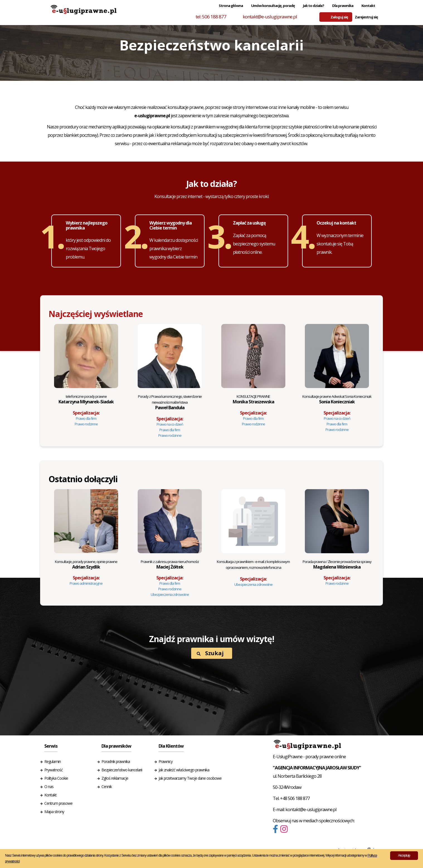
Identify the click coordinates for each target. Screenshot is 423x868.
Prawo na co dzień (170, 424)
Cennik (107, 787)
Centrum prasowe (58, 803)
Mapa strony (54, 812)
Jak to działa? (313, 6)
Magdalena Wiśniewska (337, 565)
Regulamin (53, 761)
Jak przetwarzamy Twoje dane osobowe (190, 778)
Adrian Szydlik (86, 565)
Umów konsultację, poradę (273, 6)
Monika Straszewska (253, 399)
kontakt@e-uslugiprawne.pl (270, 17)
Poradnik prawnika (116, 761)
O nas (49, 787)
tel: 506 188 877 (211, 17)
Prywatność (54, 770)
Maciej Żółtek (170, 565)
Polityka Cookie (56, 778)
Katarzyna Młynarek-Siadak (86, 399)
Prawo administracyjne (86, 583)
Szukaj (210, 653)
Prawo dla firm (86, 418)
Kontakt (368, 6)
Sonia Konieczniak (337, 399)
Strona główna (231, 6)
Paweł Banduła (170, 402)
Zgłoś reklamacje (115, 778)
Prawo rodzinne (86, 424)
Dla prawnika (343, 6)
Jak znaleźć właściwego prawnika (184, 770)
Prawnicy (166, 761)
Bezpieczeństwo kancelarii (122, 770)
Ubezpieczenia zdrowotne (170, 594)
